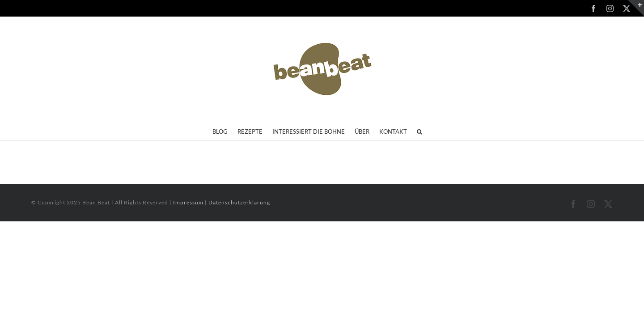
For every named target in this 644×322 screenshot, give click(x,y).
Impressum (189, 202)
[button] (445, 131)
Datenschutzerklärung (239, 202)
